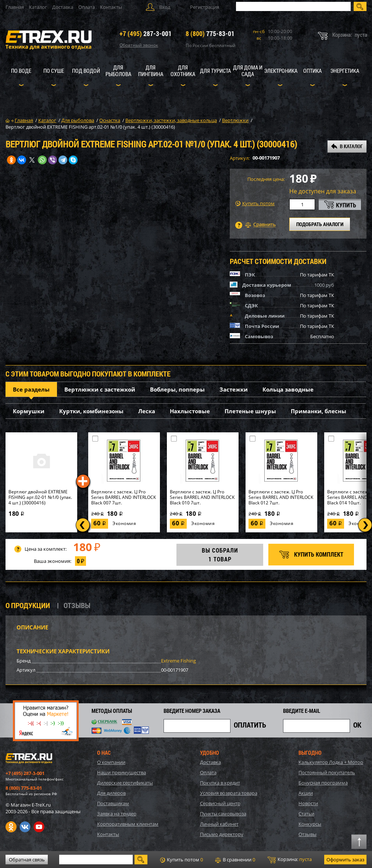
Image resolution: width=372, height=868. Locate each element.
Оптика (312, 71)
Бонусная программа (323, 783)
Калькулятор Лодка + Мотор (331, 762)
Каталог (38, 7)
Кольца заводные (288, 389)
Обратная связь (27, 860)
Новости (308, 803)
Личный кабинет (219, 824)
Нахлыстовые (190, 411)
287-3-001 (146, 33)
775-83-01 (210, 33)
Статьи (306, 814)
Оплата (87, 7)
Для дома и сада (248, 71)
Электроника (281, 71)
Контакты (111, 7)
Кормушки (29, 411)
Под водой (86, 71)
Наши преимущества (121, 772)
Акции (306, 793)
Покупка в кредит (220, 783)
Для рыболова (118, 71)
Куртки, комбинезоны (91, 411)
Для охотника (183, 71)
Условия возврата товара (229, 793)
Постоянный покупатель (327, 772)
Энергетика (345, 71)
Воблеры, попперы (177, 389)
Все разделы (31, 389)
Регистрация (205, 7)
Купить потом (255, 203)
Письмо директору (222, 834)
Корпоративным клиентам (128, 824)
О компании (111, 762)
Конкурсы (310, 824)
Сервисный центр (220, 803)
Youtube (39, 827)
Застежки (234, 389)
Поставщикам (113, 803)
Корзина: (290, 860)
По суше (54, 71)
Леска (147, 411)
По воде (21, 71)
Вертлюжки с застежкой (100, 389)
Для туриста (215, 71)
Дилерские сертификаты (125, 783)
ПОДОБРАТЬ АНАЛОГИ (320, 224)
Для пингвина (151, 71)
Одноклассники (11, 827)
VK (25, 827)
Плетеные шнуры (250, 411)
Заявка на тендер (117, 814)
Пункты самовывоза (223, 814)
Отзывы (307, 834)
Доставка (63, 7)
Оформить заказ (345, 860)
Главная (15, 7)
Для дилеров (111, 793)
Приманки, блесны (319, 411)
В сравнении (235, 860)
